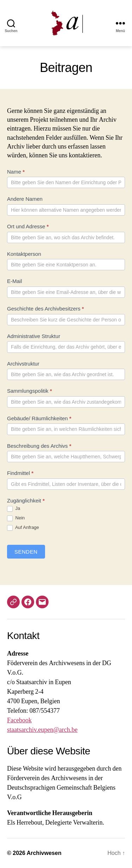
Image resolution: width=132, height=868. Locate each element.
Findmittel (20, 473)
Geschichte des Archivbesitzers (45, 309)
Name (16, 172)
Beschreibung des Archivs (39, 446)
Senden (26, 552)
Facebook (19, 720)
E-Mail (15, 281)
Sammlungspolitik (30, 391)
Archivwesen (44, 853)
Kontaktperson (24, 254)
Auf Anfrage (23, 528)
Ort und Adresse (28, 226)
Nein (16, 518)
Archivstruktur (23, 364)
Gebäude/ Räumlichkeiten (39, 418)
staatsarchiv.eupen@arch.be (42, 730)
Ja (14, 509)
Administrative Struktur (34, 336)
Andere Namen (25, 199)
